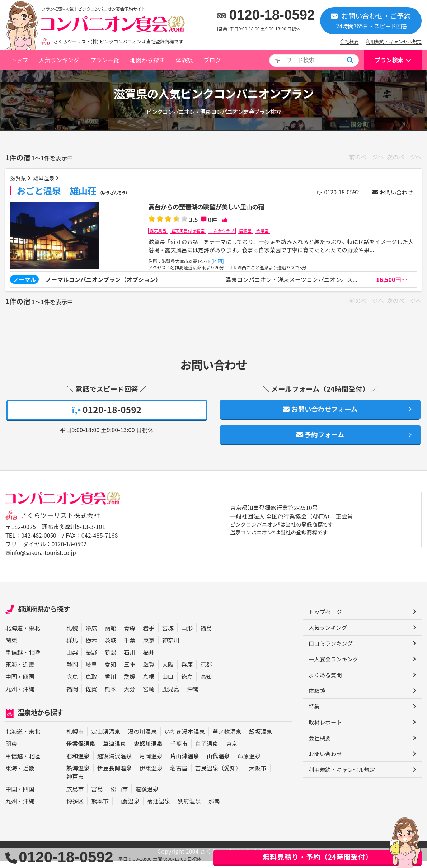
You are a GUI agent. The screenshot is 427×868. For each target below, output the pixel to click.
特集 (314, 716)
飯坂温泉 (261, 739)
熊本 (111, 696)
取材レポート (326, 732)
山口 (168, 684)
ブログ (212, 60)
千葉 (130, 647)
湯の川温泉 (142, 739)
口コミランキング (332, 652)
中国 (11, 684)
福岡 (72, 696)
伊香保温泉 (81, 751)
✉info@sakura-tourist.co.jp (42, 560)
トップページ (326, 619)
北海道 (14, 635)
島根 (149, 684)
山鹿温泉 (128, 808)
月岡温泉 (151, 763)
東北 (34, 635)
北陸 (34, 660)
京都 (206, 672)
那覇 (214, 808)
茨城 (111, 647)
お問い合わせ (391, 193)
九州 (11, 696)
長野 (91, 660)
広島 (72, 684)
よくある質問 (326, 684)
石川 (130, 660)
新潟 (111, 660)
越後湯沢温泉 (115, 763)
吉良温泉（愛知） (218, 775)
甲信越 (14, 660)
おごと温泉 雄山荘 (74, 192)
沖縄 (29, 696)
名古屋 (179, 775)
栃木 (91, 647)
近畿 (29, 672)
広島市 (75, 796)
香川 (111, 684)
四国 (29, 684)
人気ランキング (59, 60)
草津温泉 (115, 751)
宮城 (168, 635)
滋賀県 (19, 179)
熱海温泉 (78, 775)
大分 (130, 696)
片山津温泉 (185, 763)
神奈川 (171, 647)
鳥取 (91, 684)
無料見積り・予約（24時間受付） (318, 857)
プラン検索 (389, 60)
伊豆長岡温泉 (115, 775)
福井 (149, 660)
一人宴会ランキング (335, 668)
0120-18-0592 (272, 15)
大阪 (168, 672)
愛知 (111, 672)
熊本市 (100, 808)
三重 (130, 672)
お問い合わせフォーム (320, 414)
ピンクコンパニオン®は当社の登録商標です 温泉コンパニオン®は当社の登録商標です (287, 537)
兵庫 (187, 672)
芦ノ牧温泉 (227, 739)
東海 (11, 672)
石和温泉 (78, 763)
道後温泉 (147, 796)
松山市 (119, 796)
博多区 (75, 808)
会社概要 (349, 41)
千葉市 (179, 751)
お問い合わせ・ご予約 (371, 20)
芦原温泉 (249, 763)
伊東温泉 (151, 775)
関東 (11, 647)
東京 (149, 647)
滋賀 (149, 672)
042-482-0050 (39, 543)
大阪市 (258, 775)
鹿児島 (171, 696)
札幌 (72, 635)
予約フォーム (320, 441)
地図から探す (147, 60)
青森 (130, 635)
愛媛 (130, 684)
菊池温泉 (159, 808)
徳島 (187, 684)
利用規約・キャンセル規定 (394, 41)
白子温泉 (207, 751)
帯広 (91, 635)
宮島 (97, 796)
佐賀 (91, 696)
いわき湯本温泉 (185, 739)
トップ (19, 60)
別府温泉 (189, 808)
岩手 (149, 635)
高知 (206, 684)
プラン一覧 (105, 60)
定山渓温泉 (106, 739)
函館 (111, 635)
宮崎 (149, 696)
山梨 (72, 660)
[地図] (221, 263)
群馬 (72, 647)
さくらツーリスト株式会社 (62, 523)
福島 (206, 635)
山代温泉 (218, 763)
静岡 (72, 672)
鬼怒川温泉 (148, 751)
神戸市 (75, 784)
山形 (187, 635)
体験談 (184, 60)
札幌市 (75, 739)
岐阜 (91, 672)
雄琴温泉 (46, 179)
